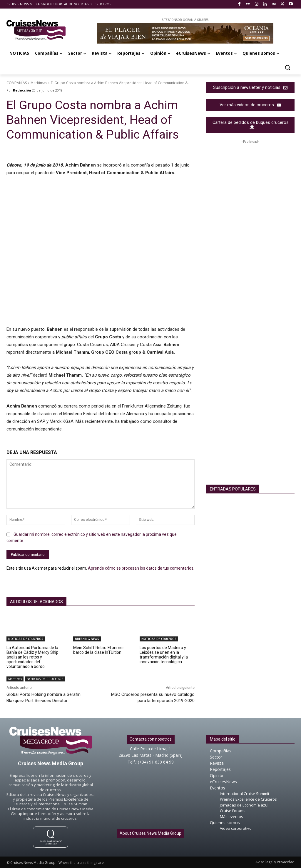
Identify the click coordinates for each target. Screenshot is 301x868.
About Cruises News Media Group (150, 833)
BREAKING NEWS (87, 639)
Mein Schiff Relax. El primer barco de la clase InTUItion (99, 650)
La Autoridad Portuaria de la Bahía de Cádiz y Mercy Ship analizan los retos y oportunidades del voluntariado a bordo (32, 657)
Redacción (22, 90)
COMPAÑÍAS (17, 83)
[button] (287, 67)
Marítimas (39, 83)
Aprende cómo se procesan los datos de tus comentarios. (141, 568)
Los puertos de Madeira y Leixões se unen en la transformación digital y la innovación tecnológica (164, 655)
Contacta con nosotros (151, 739)
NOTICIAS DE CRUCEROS (26, 639)
